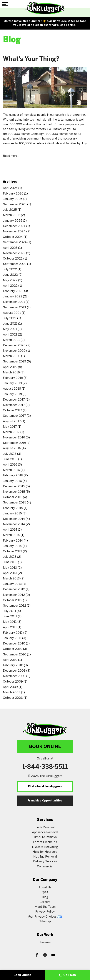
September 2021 (15, 308)
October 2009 (13, 682)
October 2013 (12, 551)
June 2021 (10, 324)
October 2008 (13, 698)
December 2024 (14, 226)
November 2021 (14, 302)
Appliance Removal (45, 832)
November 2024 (14, 232)
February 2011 (13, 633)
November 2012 (14, 595)
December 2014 (14, 519)
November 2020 (14, 351)
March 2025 (12, 215)
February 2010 (13, 665)
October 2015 (13, 497)
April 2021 (10, 335)
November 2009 (14, 676)
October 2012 (13, 600)
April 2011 (10, 627)
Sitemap (45, 922)
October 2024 (13, 237)
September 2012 (15, 606)
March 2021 (11, 340)
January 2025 (13, 221)
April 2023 (10, 248)
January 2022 (13, 297)
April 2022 (10, 286)
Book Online (45, 747)
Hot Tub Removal (45, 857)
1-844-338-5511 (45, 767)
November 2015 (14, 492)
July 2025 (10, 210)
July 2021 (10, 318)
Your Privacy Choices (45, 917)
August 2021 (12, 313)
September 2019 (15, 362)
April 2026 (10, 188)
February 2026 (13, 194)
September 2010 (15, 655)
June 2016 (10, 459)
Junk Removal (45, 828)
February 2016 (13, 476)
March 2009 (12, 693)
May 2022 (10, 280)
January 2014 (12, 546)
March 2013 (11, 579)
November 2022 (14, 253)
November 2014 (14, 524)
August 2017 (12, 421)
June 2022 (10, 275)
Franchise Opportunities (45, 801)
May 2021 (10, 329)
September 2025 (15, 204)
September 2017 (14, 416)
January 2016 (12, 481)
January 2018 (12, 394)
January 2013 (12, 584)
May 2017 (10, 427)
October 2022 (13, 259)
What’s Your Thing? (31, 59)
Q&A (45, 892)
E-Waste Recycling (45, 847)
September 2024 (15, 242)
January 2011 (12, 638)
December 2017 (14, 400)
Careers (45, 902)
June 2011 (10, 617)
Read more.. (11, 156)
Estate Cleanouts (45, 842)
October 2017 (12, 410)
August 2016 (12, 448)
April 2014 (10, 530)
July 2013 (10, 557)
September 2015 (15, 503)
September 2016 (15, 443)
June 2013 (10, 562)
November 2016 (14, 438)
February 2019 (13, 378)
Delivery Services (45, 862)
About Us (45, 888)
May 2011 (10, 622)
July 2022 (10, 269)
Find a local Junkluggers (45, 787)
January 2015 (12, 514)
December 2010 (14, 644)
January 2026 (13, 199)
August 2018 (12, 389)
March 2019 (11, 373)
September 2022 (15, 264)
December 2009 (14, 671)
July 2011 (10, 611)
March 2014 (11, 535)
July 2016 (10, 454)
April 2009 (10, 687)
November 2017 (14, 405)
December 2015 (14, 486)
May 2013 (10, 568)
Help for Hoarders (45, 852)
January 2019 (12, 383)
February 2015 (13, 508)
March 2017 (11, 432)
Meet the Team (45, 907)
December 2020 (14, 345)
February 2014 (13, 541)
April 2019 (10, 367)
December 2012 (14, 589)
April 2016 (10, 465)
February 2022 (13, 291)
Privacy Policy (45, 912)
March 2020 (12, 356)
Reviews (45, 943)
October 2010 (13, 649)
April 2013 (10, 573)
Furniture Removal (45, 837)
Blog (45, 897)
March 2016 (11, 470)
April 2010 (10, 660)
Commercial (45, 867)
